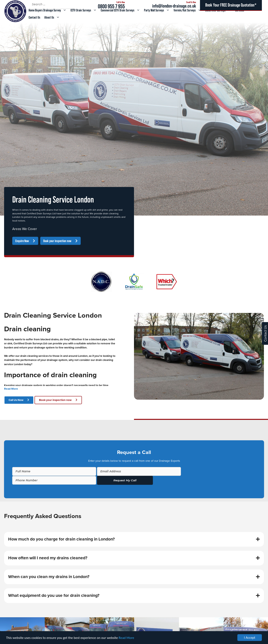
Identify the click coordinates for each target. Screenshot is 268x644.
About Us (53, 17)
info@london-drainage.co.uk (174, 6)
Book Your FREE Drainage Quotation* (231, 5)
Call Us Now (16, 400)
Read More (126, 638)
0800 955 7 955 (111, 6)
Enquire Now (22, 241)
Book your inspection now (57, 241)
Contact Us (34, 17)
